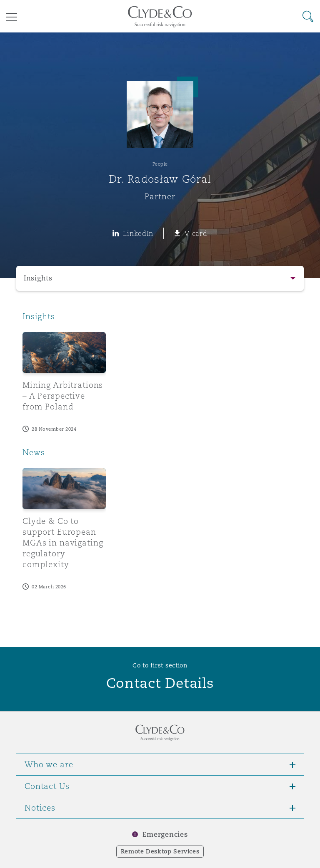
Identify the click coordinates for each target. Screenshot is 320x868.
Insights (38, 278)
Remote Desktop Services (160, 851)
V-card (196, 233)
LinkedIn (138, 233)
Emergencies (165, 835)
